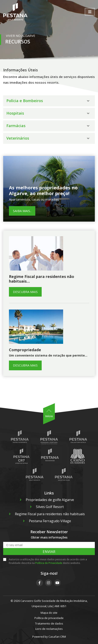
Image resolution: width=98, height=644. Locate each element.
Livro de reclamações (49, 629)
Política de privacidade (49, 618)
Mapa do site (49, 613)
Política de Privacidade (49, 563)
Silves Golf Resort (47, 507)
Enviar (49, 552)
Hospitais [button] (48, 113)
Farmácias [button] (48, 126)
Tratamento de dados (49, 623)
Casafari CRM (57, 637)
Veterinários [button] (48, 138)
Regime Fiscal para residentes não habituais (47, 514)
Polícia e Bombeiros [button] (48, 101)
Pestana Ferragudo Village (47, 521)
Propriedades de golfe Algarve (47, 500)
